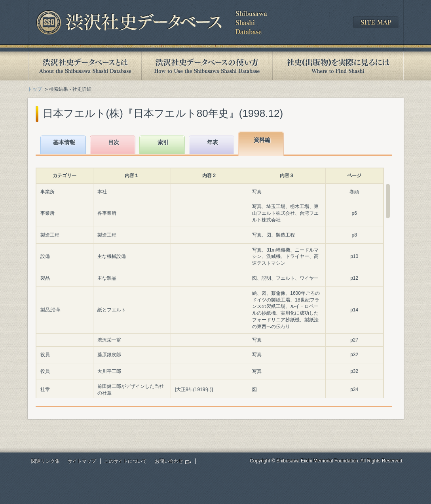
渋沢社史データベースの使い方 (207, 66)
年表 (213, 142)
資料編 (262, 140)
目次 (114, 142)
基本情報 (64, 142)
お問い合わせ (169, 461)
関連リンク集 (46, 461)
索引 (163, 142)
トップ (35, 89)
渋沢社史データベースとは (84, 66)
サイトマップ (82, 461)
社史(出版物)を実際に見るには (338, 66)
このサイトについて (125, 461)
